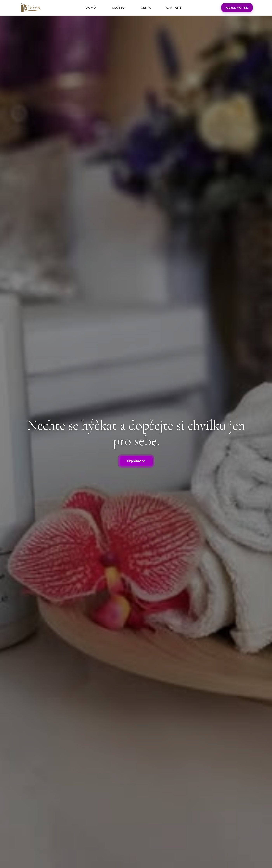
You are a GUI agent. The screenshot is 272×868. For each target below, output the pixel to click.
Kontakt (174, 8)
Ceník (146, 8)
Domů (91, 8)
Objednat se (237, 8)
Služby (118, 8)
